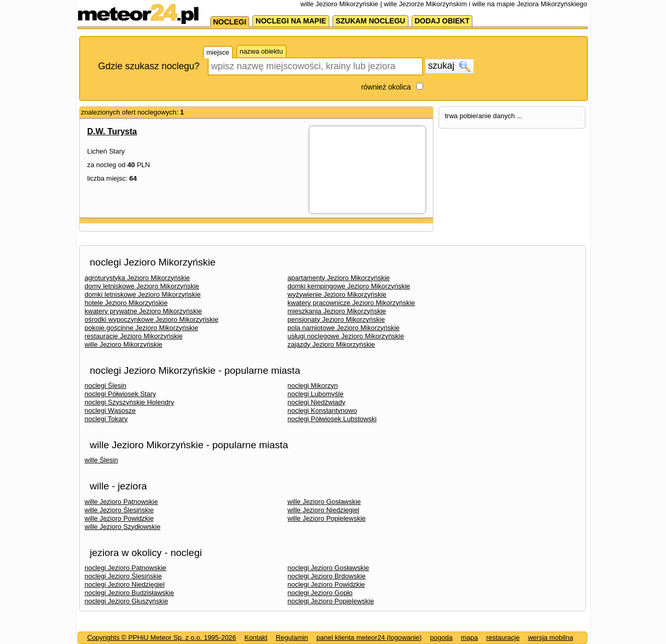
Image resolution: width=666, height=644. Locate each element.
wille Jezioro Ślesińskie (119, 510)
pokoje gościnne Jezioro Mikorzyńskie (142, 328)
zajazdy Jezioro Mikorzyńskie (331, 344)
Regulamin (292, 637)
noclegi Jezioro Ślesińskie (124, 576)
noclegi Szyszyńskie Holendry (130, 402)
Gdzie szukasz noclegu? (149, 66)
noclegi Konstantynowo (323, 411)
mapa (470, 637)
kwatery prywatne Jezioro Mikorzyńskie (143, 311)
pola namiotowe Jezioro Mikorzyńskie (344, 328)
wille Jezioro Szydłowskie (123, 527)
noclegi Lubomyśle (316, 394)
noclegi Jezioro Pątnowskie (126, 568)
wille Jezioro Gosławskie (324, 502)
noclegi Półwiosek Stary (120, 394)
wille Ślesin (101, 460)
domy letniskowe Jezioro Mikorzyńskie (142, 286)
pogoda (441, 637)
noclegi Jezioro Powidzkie (326, 584)
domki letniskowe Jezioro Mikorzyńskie (143, 294)
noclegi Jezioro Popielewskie (331, 601)
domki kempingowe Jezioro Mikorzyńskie (349, 286)
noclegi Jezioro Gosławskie (329, 568)
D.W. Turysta (112, 131)
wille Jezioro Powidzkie (119, 518)
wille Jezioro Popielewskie (327, 518)
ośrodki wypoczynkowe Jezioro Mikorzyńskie (152, 319)
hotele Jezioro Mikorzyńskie (126, 303)
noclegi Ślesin (106, 386)
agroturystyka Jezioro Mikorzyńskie (137, 278)
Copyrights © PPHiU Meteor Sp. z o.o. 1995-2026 (162, 637)
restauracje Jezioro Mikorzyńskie (134, 336)
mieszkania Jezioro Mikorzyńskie (337, 311)
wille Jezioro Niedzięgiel (324, 510)
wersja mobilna (551, 637)
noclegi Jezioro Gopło (320, 593)
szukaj (450, 66)
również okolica (386, 87)
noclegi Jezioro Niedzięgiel (125, 584)
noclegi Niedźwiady (317, 402)
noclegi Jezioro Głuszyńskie (126, 601)
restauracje (503, 637)
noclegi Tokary (106, 419)
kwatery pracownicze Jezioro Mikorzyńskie (351, 303)
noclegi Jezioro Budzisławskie (130, 593)
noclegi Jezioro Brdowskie (327, 576)
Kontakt (256, 637)
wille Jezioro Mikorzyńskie (124, 344)
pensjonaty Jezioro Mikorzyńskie (336, 319)
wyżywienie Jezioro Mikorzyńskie (337, 294)
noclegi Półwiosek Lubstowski (332, 419)
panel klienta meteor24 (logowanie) (369, 637)
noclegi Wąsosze (110, 411)
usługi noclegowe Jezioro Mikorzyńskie (346, 336)
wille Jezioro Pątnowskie (121, 502)
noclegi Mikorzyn (313, 386)
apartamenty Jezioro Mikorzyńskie (339, 278)
